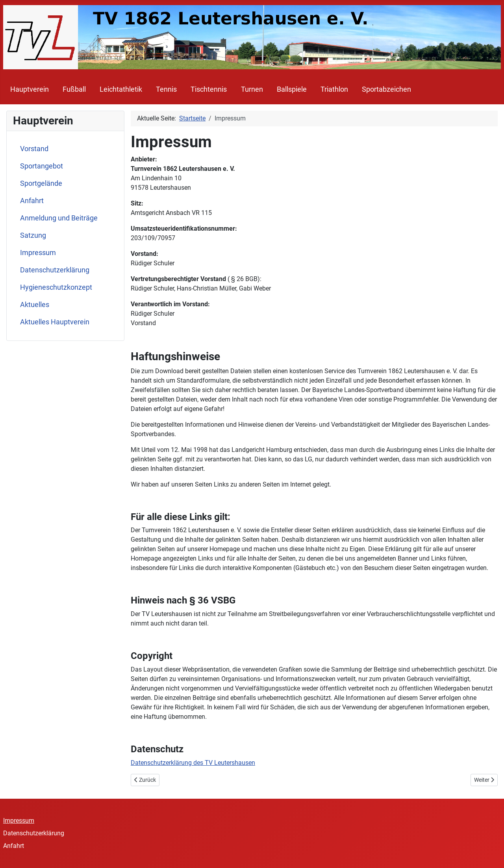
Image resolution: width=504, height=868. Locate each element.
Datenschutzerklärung (55, 270)
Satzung (33, 235)
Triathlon (334, 89)
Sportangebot (42, 166)
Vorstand (34, 149)
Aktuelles (35, 305)
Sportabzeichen (386, 89)
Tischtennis (209, 89)
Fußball (74, 89)
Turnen (252, 89)
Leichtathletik (121, 89)
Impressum (38, 253)
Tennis (166, 89)
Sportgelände (41, 183)
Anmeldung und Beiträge (59, 218)
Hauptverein (30, 89)
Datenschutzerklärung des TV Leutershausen (193, 763)
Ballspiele (292, 89)
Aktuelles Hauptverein (55, 322)
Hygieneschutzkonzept (56, 287)
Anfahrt (32, 201)
